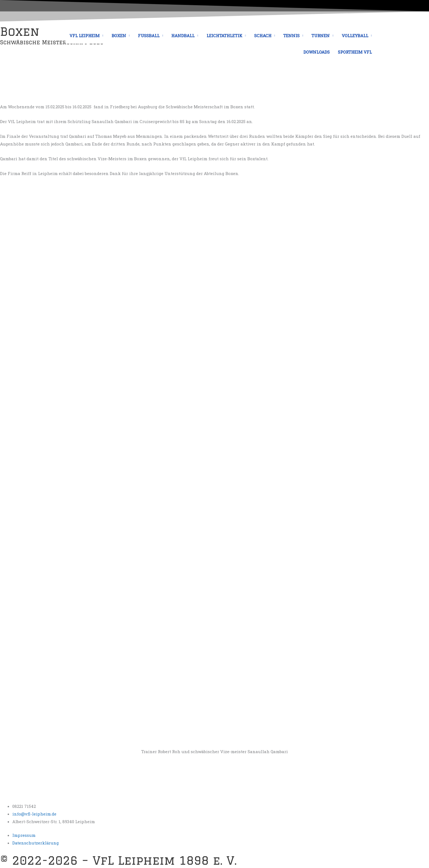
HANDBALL (183, 36)
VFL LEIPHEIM (85, 36)
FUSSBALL (149, 36)
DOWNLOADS (317, 52)
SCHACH (263, 36)
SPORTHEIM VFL (355, 52)
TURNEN (321, 36)
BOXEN (119, 36)
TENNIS (291, 36)
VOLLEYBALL (355, 36)
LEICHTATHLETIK (224, 36)
